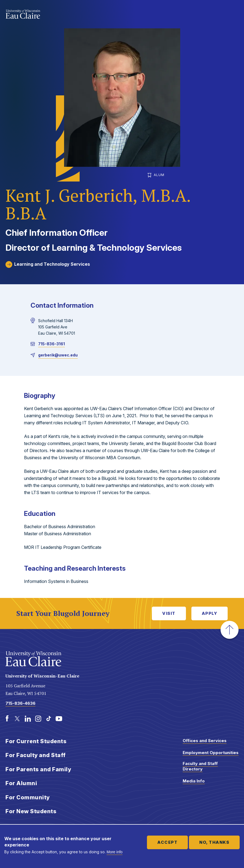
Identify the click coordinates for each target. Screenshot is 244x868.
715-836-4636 (20, 703)
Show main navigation (233, 15)
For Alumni (21, 783)
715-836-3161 (52, 344)
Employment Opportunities (211, 753)
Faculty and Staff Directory (200, 766)
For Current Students (36, 741)
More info (115, 852)
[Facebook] (7, 719)
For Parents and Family (38, 769)
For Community (28, 797)
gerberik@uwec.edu (58, 355)
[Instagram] (38, 719)
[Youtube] (59, 719)
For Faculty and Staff (36, 755)
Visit (169, 613)
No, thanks (214, 842)
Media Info (194, 781)
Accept (167, 842)
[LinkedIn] (28, 719)
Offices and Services (205, 741)
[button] (230, 630)
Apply (210, 613)
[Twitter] (17, 719)
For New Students (31, 811)
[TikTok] (49, 719)
